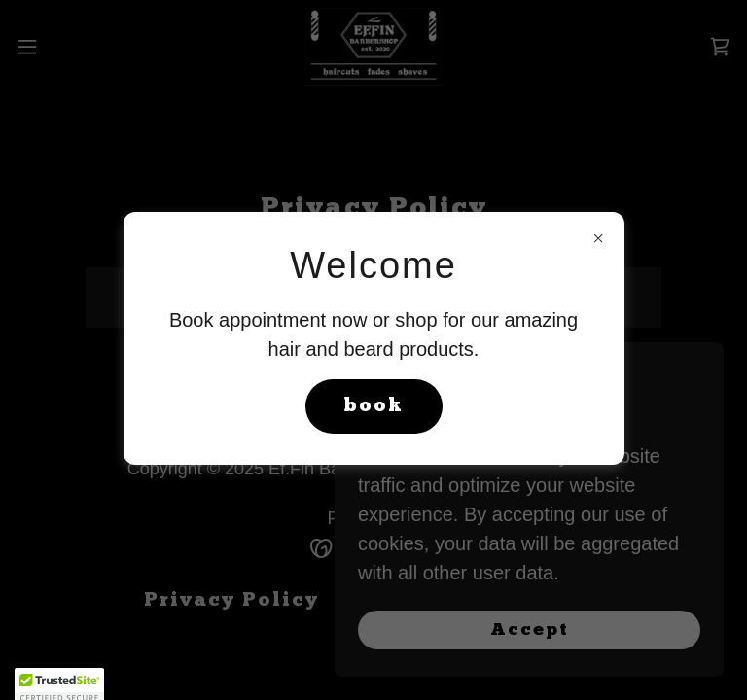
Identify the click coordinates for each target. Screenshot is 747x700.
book (374, 406)
